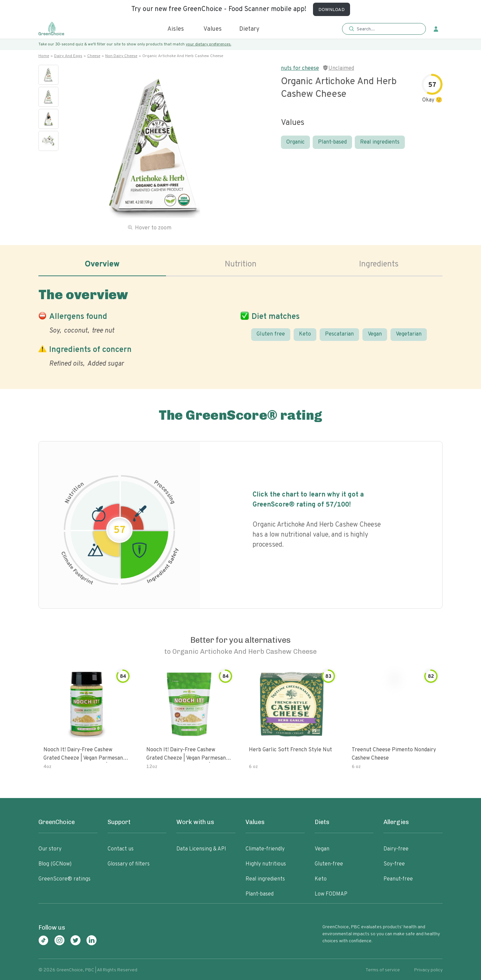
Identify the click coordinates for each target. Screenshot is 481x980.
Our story (50, 849)
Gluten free (271, 334)
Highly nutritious (266, 864)
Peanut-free (398, 879)
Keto (305, 334)
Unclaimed (341, 68)
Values (213, 29)
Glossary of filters (129, 864)
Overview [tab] (102, 264)
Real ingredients (380, 142)
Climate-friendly (265, 849)
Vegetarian (409, 334)
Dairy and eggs (68, 56)
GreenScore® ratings (64, 879)
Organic (295, 142)
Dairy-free (396, 849)
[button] (384, 29)
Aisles (176, 29)
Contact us (121, 849)
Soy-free (394, 864)
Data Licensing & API (201, 849)
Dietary (249, 29)
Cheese (94, 56)
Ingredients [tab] (379, 264)
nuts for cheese (300, 68)
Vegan (375, 334)
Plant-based (332, 142)
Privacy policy (428, 970)
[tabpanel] (240, 326)
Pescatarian (339, 334)
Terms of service (383, 970)
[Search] (387, 29)
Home (44, 56)
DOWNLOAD (332, 10)
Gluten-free (329, 864)
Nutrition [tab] (241, 264)
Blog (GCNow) (55, 864)
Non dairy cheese (121, 56)
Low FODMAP (331, 894)
